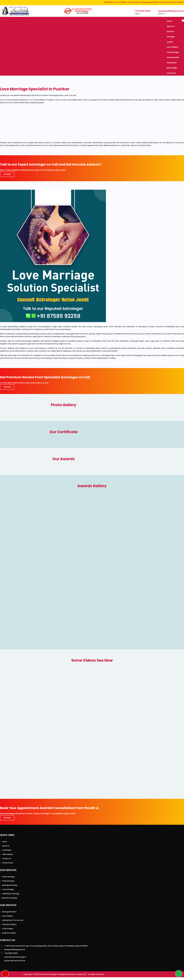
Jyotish (170, 42)
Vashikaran (172, 63)
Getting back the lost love (13, 920)
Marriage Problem (9, 912)
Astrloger (171, 37)
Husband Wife (173, 57)
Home (169, 21)
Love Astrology (8, 889)
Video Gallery (7, 854)
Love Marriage (173, 52)
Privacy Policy (8, 863)
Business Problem (9, 933)
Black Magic (172, 68)
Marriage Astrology (10, 885)
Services (170, 32)
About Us (171, 26)
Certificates (7, 850)
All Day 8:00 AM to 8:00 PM (15, 961)
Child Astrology (8, 881)
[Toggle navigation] (183, 21)
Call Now (7, 174)
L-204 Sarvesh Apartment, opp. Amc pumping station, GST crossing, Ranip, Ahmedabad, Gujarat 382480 (46, 946)
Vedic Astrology (8, 877)
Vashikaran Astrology (11, 894)
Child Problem (8, 929)
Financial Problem (9, 924)
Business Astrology (10, 898)
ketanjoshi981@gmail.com (15, 950)
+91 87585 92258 (11, 953)
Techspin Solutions (96, 974)
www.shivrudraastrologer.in (15, 957)
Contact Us (172, 73)
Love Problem (173, 47)
